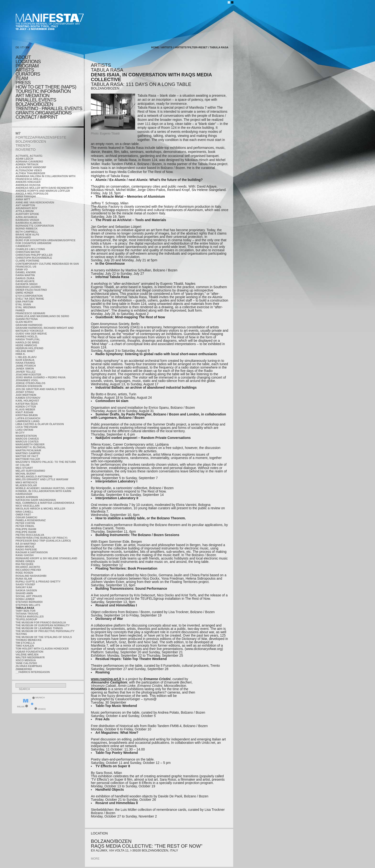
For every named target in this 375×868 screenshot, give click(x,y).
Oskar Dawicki (26, 517)
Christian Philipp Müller (34, 255)
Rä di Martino (26, 544)
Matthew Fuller (28, 459)
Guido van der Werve (31, 334)
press (23, 83)
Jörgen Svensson (29, 386)
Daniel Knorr (26, 272)
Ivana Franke (25, 363)
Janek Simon (25, 369)
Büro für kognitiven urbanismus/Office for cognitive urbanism (46, 242)
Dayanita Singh (26, 284)
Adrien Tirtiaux (27, 164)
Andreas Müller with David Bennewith (44, 188)
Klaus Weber (25, 409)
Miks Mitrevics (26, 482)
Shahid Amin (24, 593)
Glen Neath (24, 322)
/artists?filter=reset (191, 47)
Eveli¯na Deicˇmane (30, 299)
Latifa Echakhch (28, 418)
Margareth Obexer (30, 444)
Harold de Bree (27, 342)
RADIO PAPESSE (26, 549)
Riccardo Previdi (28, 570)
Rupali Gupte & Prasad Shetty (38, 582)
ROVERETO (26, 149)
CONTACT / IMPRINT (37, 117)
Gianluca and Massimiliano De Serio (42, 316)
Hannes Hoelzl (27, 336)
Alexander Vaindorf (31, 167)
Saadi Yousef (25, 584)
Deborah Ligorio (28, 287)
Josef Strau (25, 392)
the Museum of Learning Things (39, 628)
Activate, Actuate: (29, 156)
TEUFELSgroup (26, 619)
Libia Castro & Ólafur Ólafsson (40, 424)
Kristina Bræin (27, 415)
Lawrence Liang (28, 421)
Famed (20, 310)
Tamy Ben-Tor (25, 611)
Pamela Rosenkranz (31, 520)
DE (17, 47)
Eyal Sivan (23, 304)
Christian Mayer (28, 252)
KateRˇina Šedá (27, 404)
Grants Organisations (44, 113)
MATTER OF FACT (27, 456)
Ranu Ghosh (25, 555)
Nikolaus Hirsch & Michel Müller (40, 509)
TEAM (22, 78)
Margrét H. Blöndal (31, 447)
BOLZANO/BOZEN (31, 141)
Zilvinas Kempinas (29, 666)
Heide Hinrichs (26, 345)
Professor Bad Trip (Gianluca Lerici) (43, 541)
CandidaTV (23, 246)
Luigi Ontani (24, 430)
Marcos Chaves (27, 439)
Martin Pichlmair (28, 450)
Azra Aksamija (26, 217)
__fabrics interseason (33, 672)
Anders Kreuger (28, 182)
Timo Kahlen (25, 646)
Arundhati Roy (26, 208)
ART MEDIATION (32, 95)
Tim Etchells (25, 643)
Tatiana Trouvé (27, 614)
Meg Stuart (24, 468)
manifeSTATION (26, 436)
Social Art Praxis (29, 596)
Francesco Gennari (30, 313)
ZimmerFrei (24, 669)
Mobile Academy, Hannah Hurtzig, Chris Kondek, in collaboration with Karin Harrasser (45, 491)
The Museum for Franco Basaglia (41, 622)
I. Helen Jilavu (26, 357)
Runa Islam (24, 579)
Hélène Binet (25, 351)
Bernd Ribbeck (27, 229)
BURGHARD (23, 237)
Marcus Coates (27, 442)
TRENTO (23, 145)
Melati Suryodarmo (30, 471)
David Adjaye (25, 281)
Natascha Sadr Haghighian (36, 500)
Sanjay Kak (24, 587)
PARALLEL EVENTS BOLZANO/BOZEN (36, 102)
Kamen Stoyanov (28, 398)
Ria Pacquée (25, 564)
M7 (18, 133)
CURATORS (28, 74)
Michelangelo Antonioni (34, 476)
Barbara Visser (27, 220)
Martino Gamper (28, 453)
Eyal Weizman (26, 307)
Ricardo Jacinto (28, 567)
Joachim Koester (28, 375)
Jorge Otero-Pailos (30, 383)
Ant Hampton (25, 205)
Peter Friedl (25, 526)
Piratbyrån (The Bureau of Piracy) (41, 538)
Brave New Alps (27, 235)
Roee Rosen (24, 573)
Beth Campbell (27, 232)
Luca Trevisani (27, 427)
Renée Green (25, 561)
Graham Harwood (29, 325)
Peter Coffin (25, 523)
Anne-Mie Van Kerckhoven (35, 202)
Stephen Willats (28, 605)
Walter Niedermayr (30, 657)
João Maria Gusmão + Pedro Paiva (41, 377)
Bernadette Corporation (35, 226)
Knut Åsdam (24, 412)
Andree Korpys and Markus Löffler (43, 191)
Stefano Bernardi (29, 602)
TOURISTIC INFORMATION (43, 91)
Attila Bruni (25, 211)
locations (28, 62)
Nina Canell (24, 512)
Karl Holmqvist (27, 401)
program (27, 66)
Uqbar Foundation (29, 652)
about (23, 57)
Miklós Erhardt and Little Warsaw (42, 479)
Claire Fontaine (27, 261)
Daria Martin (25, 275)
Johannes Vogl (27, 380)
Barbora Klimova (29, 223)
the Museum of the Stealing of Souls (44, 637)
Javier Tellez (26, 372)
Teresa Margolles (30, 616)
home (155, 47)
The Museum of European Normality (43, 625)
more (95, 859)
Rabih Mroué (25, 547)
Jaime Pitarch (26, 366)
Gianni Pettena (27, 319)
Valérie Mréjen (27, 655)
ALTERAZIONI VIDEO (29, 170)
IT (23, 47)
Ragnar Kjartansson (32, 552)
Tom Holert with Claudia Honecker (42, 649)
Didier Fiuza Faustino (31, 290)
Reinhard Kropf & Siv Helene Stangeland (46, 558)
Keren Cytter (26, 407)
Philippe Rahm (26, 529)
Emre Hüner (24, 293)
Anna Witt (23, 199)
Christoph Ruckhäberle (34, 258)
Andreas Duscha (28, 185)
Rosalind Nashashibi (31, 576)
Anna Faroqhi (26, 196)
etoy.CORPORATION (29, 296)
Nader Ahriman (27, 497)
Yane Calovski (26, 663)
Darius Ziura (25, 278)
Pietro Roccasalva (30, 535)
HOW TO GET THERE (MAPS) (46, 87)
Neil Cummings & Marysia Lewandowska (45, 503)
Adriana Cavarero (29, 162)
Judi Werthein (26, 395)
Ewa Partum (24, 302)
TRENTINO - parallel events (49, 108)
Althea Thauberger (30, 173)
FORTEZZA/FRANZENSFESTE (41, 137)
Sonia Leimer (25, 599)
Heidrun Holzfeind (29, 348)
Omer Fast (23, 515)
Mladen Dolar (26, 485)
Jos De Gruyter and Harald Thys (40, 389)
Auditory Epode (27, 214)
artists (25, 70)
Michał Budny (26, 474)
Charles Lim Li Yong (30, 249)
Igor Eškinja (25, 360)
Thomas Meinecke (29, 640)
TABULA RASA (25, 608)
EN (27, 47)
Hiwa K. (21, 354)
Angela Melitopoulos (32, 194)
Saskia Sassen (26, 590)
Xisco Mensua (26, 660)
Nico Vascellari (28, 506)
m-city (20, 433)
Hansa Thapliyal (28, 339)
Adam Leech (24, 159)
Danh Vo (22, 269)
